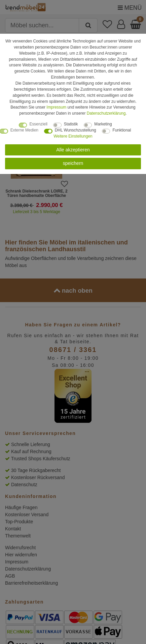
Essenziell (38, 124)
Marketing (103, 124)
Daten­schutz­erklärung (106, 113)
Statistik (71, 124)
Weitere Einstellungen (73, 136)
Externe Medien (24, 130)
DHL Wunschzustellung (76, 130)
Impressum (56, 107)
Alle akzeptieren (73, 150)
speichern (73, 163)
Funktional (122, 130)
